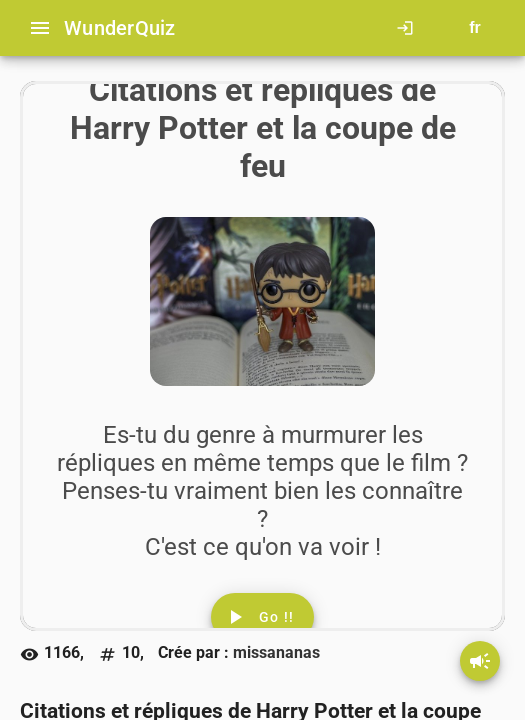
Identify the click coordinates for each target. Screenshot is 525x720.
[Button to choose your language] (475, 28)
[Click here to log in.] (409, 28)
